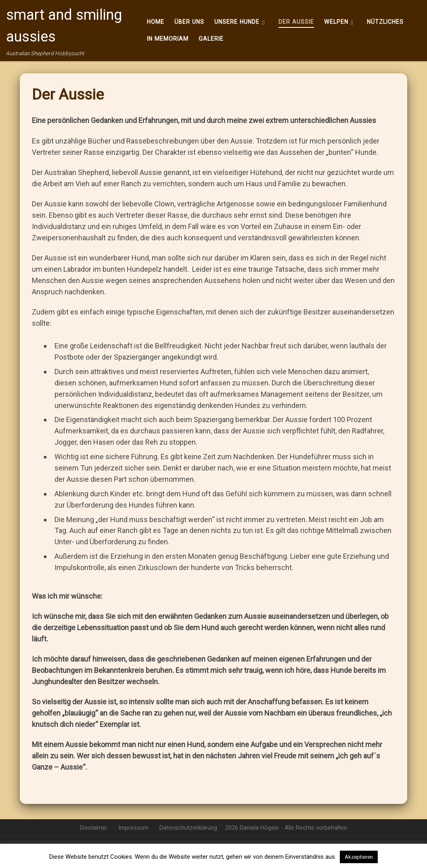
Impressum (133, 828)
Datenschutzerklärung (188, 828)
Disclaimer (94, 828)
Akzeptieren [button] (359, 857)
